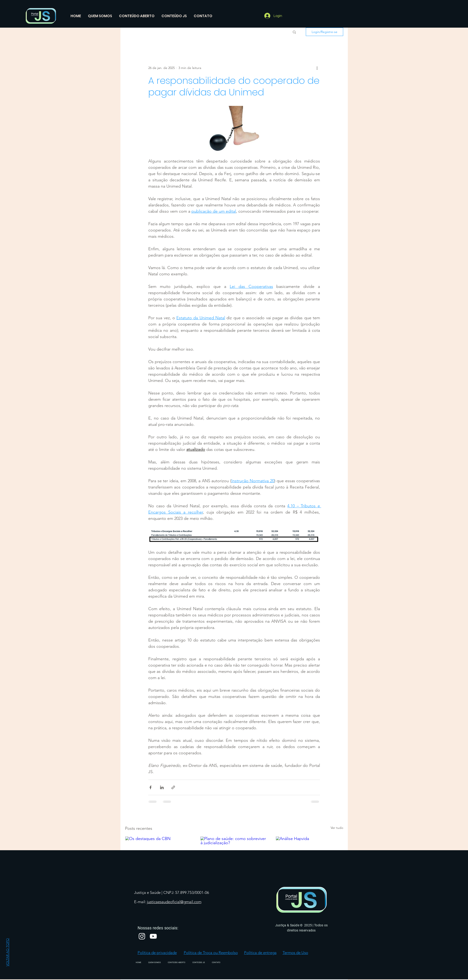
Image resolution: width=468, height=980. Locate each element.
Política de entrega (260, 953)
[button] (294, 32)
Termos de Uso (295, 953)
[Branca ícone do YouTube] (153, 936)
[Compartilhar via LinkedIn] (162, 787)
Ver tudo (337, 828)
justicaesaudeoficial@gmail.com (174, 902)
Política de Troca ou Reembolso (211, 953)
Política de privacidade (157, 953)
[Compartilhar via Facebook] (150, 787)
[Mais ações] (317, 68)
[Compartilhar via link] (173, 787)
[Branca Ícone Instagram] (142, 936)
